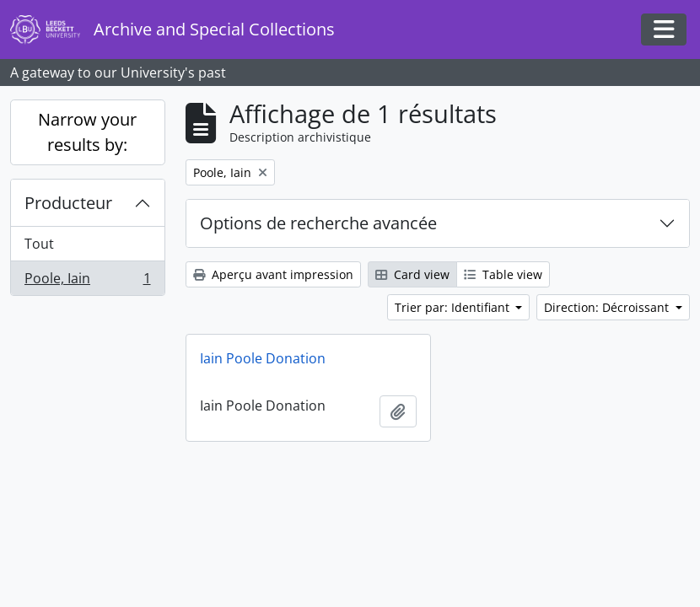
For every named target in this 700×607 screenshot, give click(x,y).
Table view (503, 274)
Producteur (68, 203)
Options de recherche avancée (318, 223)
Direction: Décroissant (608, 307)
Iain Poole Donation (263, 358)
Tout (39, 244)
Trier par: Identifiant (454, 307)
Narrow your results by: (87, 132)
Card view (412, 274)
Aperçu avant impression (273, 274)
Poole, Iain (87, 282)
